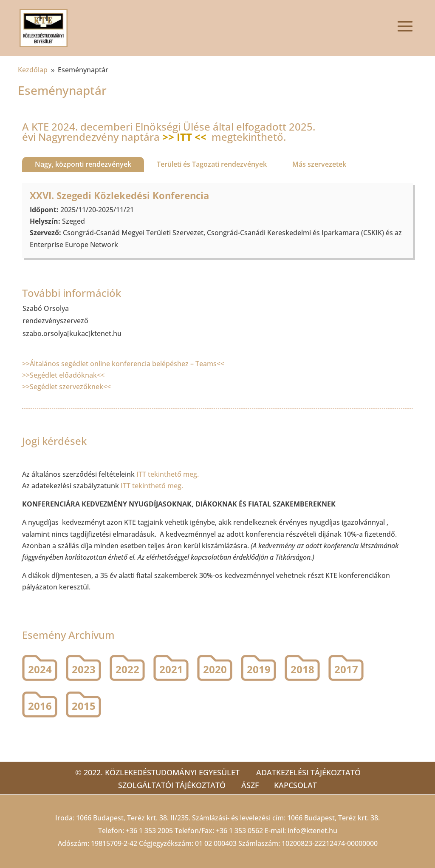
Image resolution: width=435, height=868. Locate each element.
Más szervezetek (319, 164)
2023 (84, 669)
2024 (40, 669)
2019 (259, 669)
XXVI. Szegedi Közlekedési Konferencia (119, 195)
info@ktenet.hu (312, 831)
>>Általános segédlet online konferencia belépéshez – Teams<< (123, 364)
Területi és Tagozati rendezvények (212, 164)
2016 (40, 706)
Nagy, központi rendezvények (83, 164)
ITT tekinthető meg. (168, 474)
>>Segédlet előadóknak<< (63, 375)
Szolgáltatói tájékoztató (171, 785)
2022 (127, 669)
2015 (84, 706)
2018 (302, 669)
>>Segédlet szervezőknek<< (66, 387)
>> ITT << (184, 137)
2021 (171, 669)
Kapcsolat (297, 785)
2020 (215, 669)
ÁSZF (250, 785)
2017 (346, 669)
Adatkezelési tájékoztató (308, 772)
